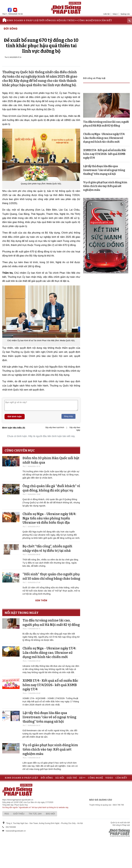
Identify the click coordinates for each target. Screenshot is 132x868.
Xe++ (75, 20)
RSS (7, 814)
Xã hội (57, 20)
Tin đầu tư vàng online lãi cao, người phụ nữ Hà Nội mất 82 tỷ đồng (51, 623)
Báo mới (50, 814)
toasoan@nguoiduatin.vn (16, 831)
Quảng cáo (125, 14)
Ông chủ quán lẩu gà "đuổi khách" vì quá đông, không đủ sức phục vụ (51, 488)
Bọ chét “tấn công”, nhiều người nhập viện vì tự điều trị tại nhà (47, 548)
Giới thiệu (19, 814)
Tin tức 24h (35, 814)
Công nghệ (85, 20)
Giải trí (66, 20)
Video (97, 20)
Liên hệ (107, 14)
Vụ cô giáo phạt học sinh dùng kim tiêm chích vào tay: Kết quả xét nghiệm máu (50, 749)
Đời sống (46, 20)
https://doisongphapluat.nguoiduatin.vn (18, 800)
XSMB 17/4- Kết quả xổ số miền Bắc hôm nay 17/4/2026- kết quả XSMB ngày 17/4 (50, 685)
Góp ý (115, 14)
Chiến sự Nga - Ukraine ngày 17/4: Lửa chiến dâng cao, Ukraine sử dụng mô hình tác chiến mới (49, 653)
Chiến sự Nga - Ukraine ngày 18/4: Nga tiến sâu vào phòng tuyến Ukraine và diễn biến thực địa (49, 518)
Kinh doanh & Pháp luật (23, 20)
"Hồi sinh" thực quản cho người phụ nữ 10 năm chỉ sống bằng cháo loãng (51, 576)
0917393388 (11, 827)
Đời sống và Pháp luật (94, 78)
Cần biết (106, 20)
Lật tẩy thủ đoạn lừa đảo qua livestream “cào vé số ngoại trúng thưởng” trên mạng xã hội (49, 717)
